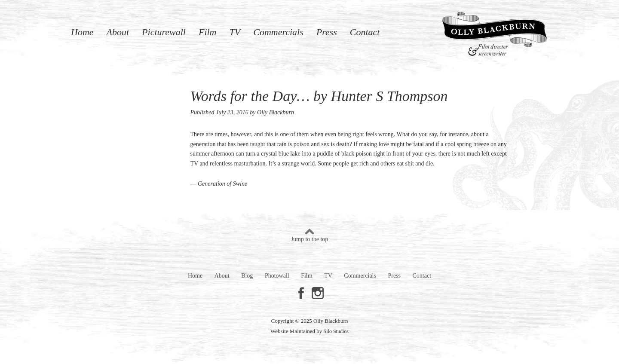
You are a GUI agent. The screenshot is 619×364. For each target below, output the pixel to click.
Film (208, 32)
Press (327, 32)
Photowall (277, 276)
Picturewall (164, 32)
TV (235, 32)
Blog (247, 276)
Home (82, 32)
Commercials (278, 32)
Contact (365, 32)
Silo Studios (336, 331)
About (118, 32)
